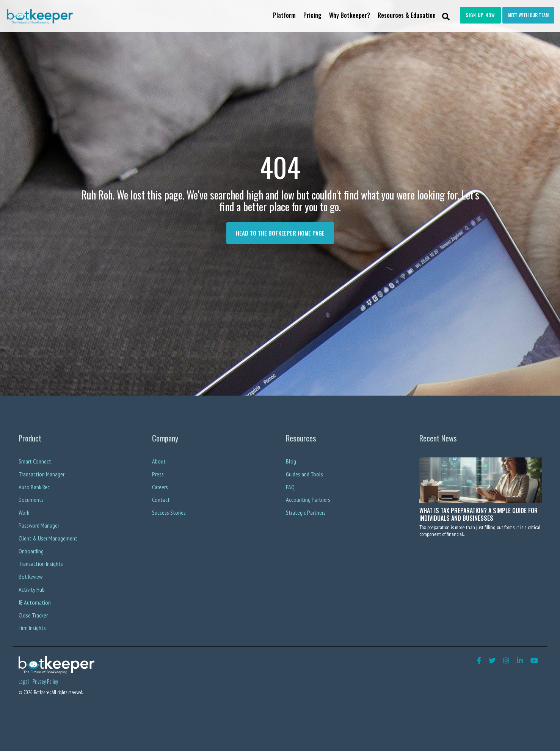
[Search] (446, 16)
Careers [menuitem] (160, 487)
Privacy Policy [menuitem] (45, 682)
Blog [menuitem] (291, 461)
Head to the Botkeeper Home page (280, 233)
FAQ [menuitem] (290, 487)
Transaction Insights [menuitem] (41, 564)
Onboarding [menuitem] (31, 551)
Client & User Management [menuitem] (48, 538)
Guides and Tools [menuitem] (304, 474)
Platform (284, 15)
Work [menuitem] (24, 512)
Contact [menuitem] (161, 500)
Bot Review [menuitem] (31, 577)
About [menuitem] (159, 461)
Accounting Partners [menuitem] (308, 500)
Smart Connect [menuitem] (35, 461)
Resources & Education (407, 15)
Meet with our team (528, 15)
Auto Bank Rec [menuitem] (34, 487)
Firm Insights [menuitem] (32, 628)
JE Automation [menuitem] (35, 602)
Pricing (312, 15)
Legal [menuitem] (24, 682)
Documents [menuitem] (31, 500)
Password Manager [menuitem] (39, 525)
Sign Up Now (480, 15)
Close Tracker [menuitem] (33, 615)
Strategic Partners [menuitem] (306, 512)
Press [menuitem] (158, 474)
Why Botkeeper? (350, 15)
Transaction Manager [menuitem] (42, 474)
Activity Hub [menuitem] (32, 589)
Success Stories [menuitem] (169, 512)
